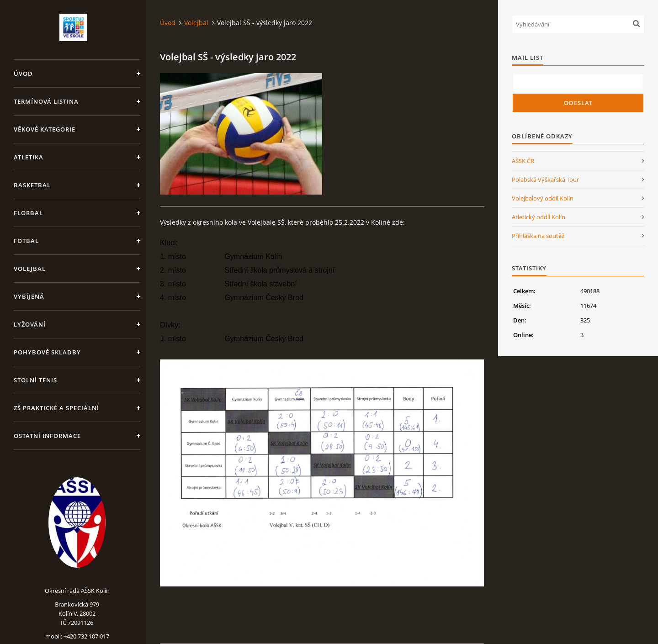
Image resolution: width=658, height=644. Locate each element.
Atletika (29, 157)
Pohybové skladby (47, 352)
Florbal (28, 213)
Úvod (23, 74)
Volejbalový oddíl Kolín (543, 198)
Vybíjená (29, 296)
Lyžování (30, 324)
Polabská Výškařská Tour (545, 179)
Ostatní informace (47, 436)
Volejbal (30, 269)
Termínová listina (46, 101)
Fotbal (26, 241)
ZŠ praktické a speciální (56, 408)
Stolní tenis (35, 380)
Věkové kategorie (45, 129)
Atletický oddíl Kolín (539, 217)
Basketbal (32, 185)
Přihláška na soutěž (538, 236)
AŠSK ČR (523, 161)
